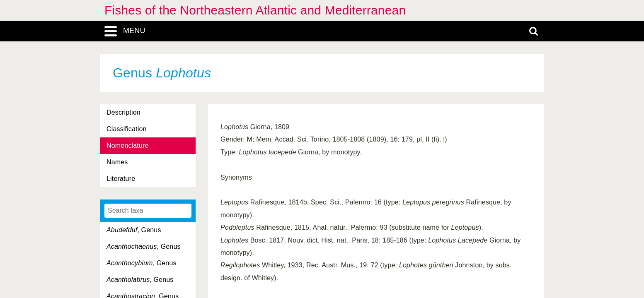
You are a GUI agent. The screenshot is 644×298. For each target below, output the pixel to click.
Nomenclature (128, 145)
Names (117, 162)
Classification (127, 129)
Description (123, 112)
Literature (121, 179)
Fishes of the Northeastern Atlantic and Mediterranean (255, 10)
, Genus (134, 230)
